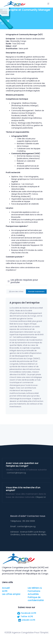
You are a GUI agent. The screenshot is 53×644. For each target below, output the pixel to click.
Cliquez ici (41, 497)
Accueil (6, 588)
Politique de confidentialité (36, 599)
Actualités (33, 594)
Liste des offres (17, 292)
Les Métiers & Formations (35, 589)
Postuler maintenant (36, 292)
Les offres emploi (11, 594)
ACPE (5, 591)
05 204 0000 (29, 521)
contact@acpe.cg (16, 473)
